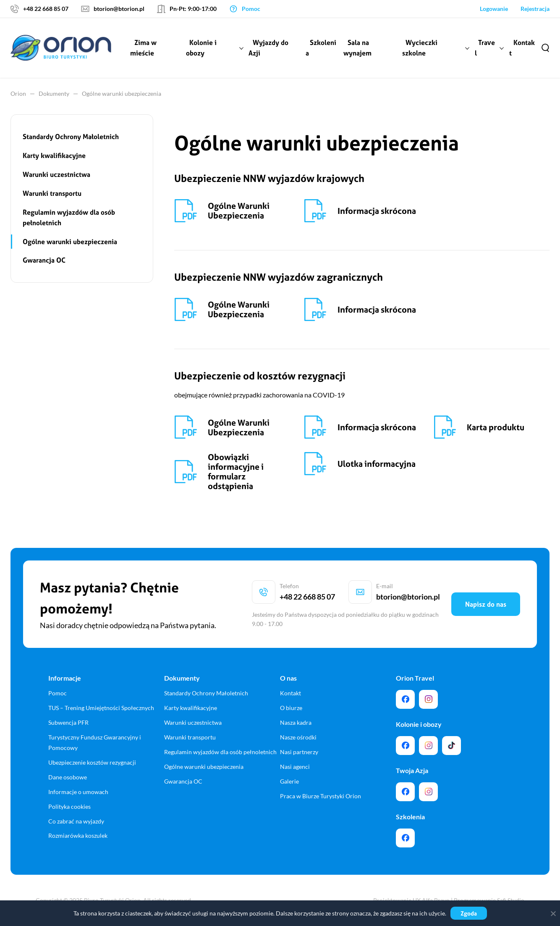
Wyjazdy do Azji (268, 48)
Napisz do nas (486, 604)
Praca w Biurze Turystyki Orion (321, 796)
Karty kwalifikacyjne (54, 155)
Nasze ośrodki (298, 737)
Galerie (289, 781)
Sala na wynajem (357, 48)
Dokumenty (54, 93)
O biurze (291, 708)
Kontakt (522, 48)
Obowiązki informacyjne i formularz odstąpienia (236, 471)
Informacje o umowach (78, 792)
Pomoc (58, 693)
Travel (485, 48)
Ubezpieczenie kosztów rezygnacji (92, 762)
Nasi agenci (295, 767)
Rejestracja (535, 9)
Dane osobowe (68, 777)
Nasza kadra (296, 722)
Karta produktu (496, 427)
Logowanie (494, 9)
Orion (18, 93)
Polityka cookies (69, 806)
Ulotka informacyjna (377, 464)
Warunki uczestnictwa (56, 174)
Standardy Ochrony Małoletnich (71, 137)
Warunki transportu (52, 193)
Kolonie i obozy (201, 48)
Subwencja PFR (68, 722)
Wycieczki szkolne (420, 48)
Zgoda (469, 913)
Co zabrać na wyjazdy (76, 821)
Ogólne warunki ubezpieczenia (70, 242)
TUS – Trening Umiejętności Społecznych (101, 708)
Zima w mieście (143, 48)
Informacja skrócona (377, 211)
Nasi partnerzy (299, 752)
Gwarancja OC (44, 260)
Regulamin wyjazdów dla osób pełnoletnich (69, 217)
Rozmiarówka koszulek (78, 835)
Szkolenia (321, 48)
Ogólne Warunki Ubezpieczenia (239, 210)
